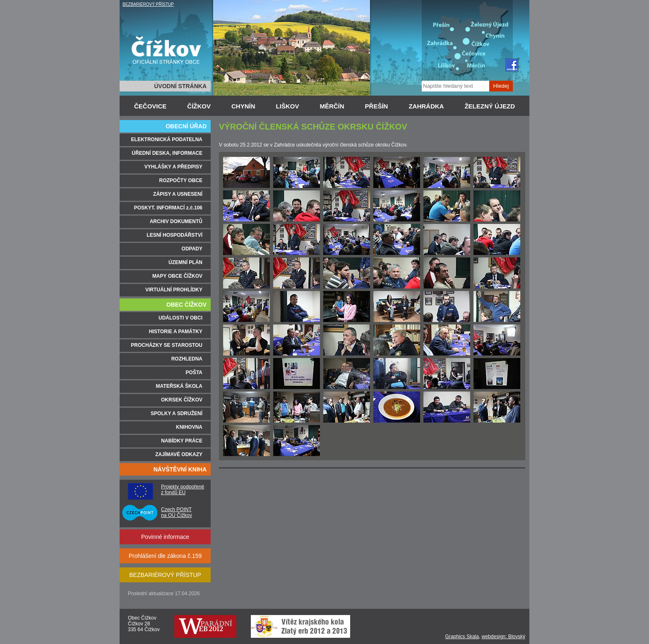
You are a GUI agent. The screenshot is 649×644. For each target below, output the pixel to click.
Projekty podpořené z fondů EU (183, 490)
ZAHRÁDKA (426, 106)
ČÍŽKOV (199, 106)
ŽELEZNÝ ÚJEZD (490, 106)
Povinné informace (165, 537)
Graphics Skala (462, 637)
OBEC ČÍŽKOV (186, 305)
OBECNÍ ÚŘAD (186, 126)
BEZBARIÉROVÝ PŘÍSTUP (148, 4)
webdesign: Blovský (504, 637)
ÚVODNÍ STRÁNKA (180, 86)
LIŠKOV (288, 106)
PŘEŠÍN (377, 106)
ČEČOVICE (150, 106)
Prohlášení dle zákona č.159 (165, 556)
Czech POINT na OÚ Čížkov (177, 512)
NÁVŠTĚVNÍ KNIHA (180, 469)
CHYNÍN (243, 106)
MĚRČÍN (332, 106)
